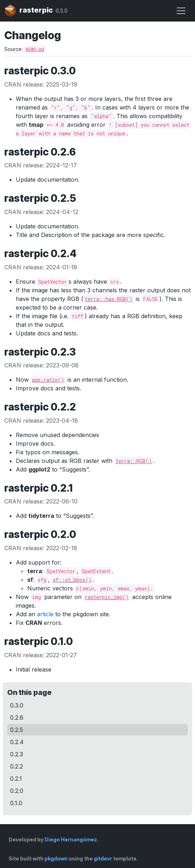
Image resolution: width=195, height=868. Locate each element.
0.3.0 (17, 705)
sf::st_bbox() (72, 580)
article (45, 614)
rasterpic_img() (107, 597)
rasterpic (29, 11)
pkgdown (56, 858)
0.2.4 (17, 742)
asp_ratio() (48, 380)
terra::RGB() (134, 461)
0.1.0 (16, 803)
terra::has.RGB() (109, 299)
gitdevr (103, 858)
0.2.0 (17, 791)
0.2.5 (17, 730)
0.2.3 (17, 754)
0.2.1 (16, 779)
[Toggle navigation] (181, 11)
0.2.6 (17, 718)
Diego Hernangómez (71, 839)
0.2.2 (17, 766)
